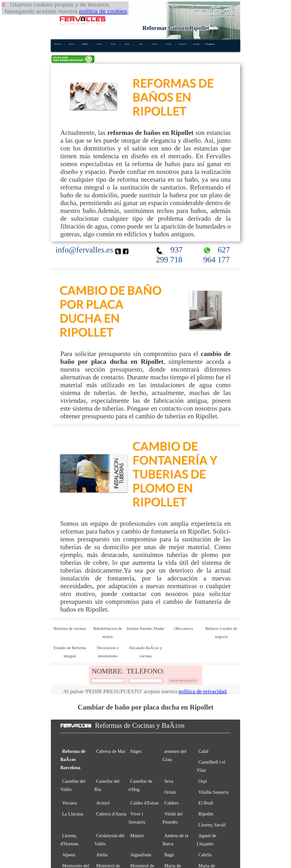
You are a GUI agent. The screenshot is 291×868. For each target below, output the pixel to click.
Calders (171, 803)
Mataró (137, 836)
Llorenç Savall (212, 825)
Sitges (136, 751)
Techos (113, 44)
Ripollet (206, 814)
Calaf (203, 751)
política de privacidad (202, 691)
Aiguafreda (141, 855)
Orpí (203, 781)
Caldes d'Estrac (145, 803)
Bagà (169, 855)
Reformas (58, 44)
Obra (141, 44)
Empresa (71, 44)
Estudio (169, 44)
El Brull (206, 803)
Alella (102, 855)
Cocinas (99, 44)
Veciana (69, 803)
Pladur (127, 44)
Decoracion (182, 44)
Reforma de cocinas (70, 628)
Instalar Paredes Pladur (145, 628)
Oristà (170, 792)
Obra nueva (183, 628)
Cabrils (205, 855)
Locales (155, 44)
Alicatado (196, 44)
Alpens (69, 855)
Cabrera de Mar (111, 751)
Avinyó (103, 803)
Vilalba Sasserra (213, 792)
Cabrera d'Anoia (111, 814)
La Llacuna (72, 814)
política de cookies (103, 11)
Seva (169, 781)
